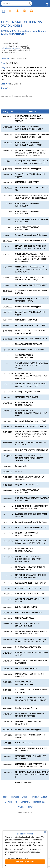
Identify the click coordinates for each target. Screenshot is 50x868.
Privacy (21, 807)
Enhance (26, 797)
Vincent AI (26, 802)
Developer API (11, 802)
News (6, 797)
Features (15, 797)
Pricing (35, 797)
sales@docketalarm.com (11, 48)
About (44, 797)
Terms (30, 807)
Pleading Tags (39, 802)
